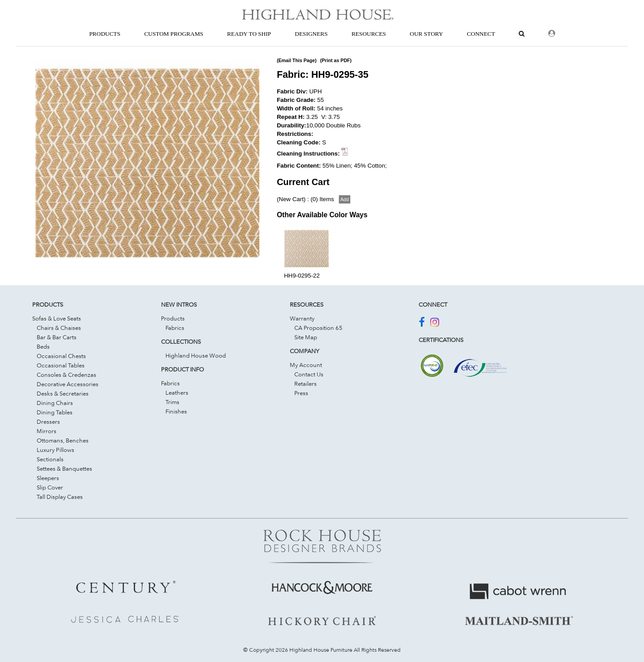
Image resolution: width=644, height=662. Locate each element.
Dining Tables (55, 412)
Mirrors (47, 431)
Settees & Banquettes (64, 468)
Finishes (176, 411)
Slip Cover (50, 487)
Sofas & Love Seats (57, 318)
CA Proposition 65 (318, 328)
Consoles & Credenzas (66, 375)
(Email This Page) (297, 60)
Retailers (305, 384)
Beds (43, 346)
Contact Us (309, 374)
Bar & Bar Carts (57, 337)
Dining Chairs (55, 403)
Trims (172, 402)
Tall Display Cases (60, 497)
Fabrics (175, 328)
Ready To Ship (249, 34)
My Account (306, 365)
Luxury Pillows (55, 450)
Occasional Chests (61, 356)
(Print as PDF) (336, 60)
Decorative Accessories (68, 384)
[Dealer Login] (552, 34)
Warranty (302, 318)
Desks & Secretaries (63, 393)
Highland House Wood (196, 355)
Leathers (177, 392)
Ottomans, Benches (63, 440)
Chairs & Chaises (59, 328)
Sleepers (48, 478)
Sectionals (50, 459)
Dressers (48, 422)
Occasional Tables (61, 365)
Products (173, 318)
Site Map (306, 337)
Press (301, 393)
